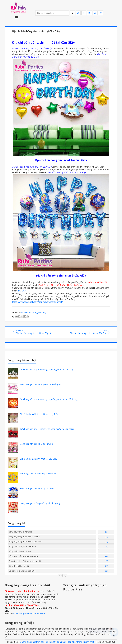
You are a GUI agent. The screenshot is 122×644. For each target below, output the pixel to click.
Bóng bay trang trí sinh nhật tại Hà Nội (25, 542)
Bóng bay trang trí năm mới (21, 532)
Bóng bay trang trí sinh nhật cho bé (24, 537)
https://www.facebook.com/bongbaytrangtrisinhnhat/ (37, 302)
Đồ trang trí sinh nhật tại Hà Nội (22, 571)
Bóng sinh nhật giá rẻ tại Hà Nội (22, 546)
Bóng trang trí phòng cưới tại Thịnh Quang (40, 503)
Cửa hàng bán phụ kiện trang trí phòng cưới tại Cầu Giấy (47, 369)
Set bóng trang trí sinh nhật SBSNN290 (38, 474)
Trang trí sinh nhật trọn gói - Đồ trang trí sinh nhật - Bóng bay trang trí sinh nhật (56, 642)
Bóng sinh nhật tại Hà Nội (20, 551)
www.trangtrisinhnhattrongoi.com (29, 614)
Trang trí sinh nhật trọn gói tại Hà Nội (25, 561)
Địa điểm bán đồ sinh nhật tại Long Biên (39, 414)
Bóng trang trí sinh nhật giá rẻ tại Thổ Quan (41, 384)
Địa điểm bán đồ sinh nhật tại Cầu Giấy (38, 459)
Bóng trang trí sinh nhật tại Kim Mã (37, 444)
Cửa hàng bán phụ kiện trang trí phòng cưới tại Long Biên (47, 429)
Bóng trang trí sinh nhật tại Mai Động (37, 489)
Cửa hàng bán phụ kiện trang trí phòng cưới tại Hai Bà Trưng (49, 399)
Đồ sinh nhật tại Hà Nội (19, 566)
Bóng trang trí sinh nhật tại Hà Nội (23, 556)
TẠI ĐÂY (22, 291)
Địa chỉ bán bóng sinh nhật (34, 313)
